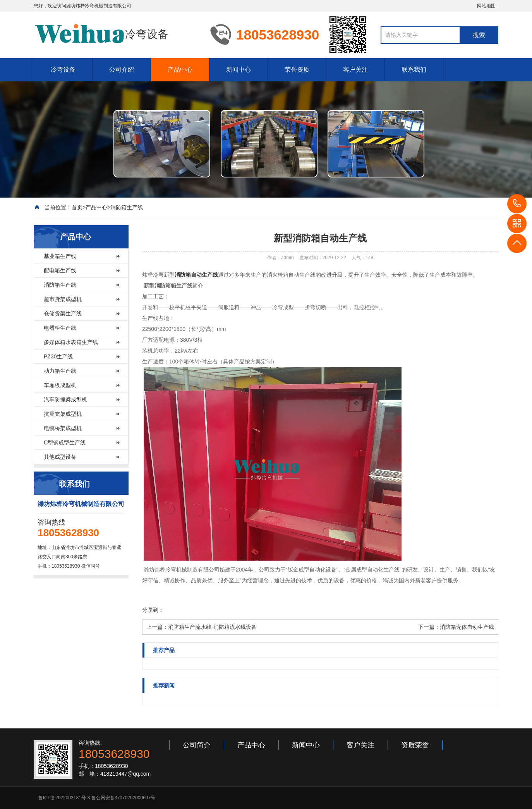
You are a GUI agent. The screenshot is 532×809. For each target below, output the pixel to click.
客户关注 (355, 70)
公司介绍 (122, 70)
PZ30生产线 (58, 356)
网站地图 (486, 6)
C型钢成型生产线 (65, 442)
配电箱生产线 (60, 270)
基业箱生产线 (60, 256)
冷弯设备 (63, 70)
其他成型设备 (60, 457)
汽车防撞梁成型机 (65, 399)
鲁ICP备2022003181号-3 (64, 798)
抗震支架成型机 (63, 414)
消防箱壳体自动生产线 (467, 627)
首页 (77, 207)
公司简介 (197, 745)
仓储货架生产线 (63, 313)
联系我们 (414, 70)
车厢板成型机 (60, 385)
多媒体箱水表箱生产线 (71, 342)
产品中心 (180, 70)
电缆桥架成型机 (63, 428)
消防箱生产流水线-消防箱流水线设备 (212, 627)
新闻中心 (239, 70)
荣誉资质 (297, 70)
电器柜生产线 (60, 328)
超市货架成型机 (63, 299)
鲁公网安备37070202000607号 (123, 798)
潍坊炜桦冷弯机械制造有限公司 (99, 6)
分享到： (153, 610)
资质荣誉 (415, 745)
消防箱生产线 (127, 207)
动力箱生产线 (60, 371)
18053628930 (517, 204)
